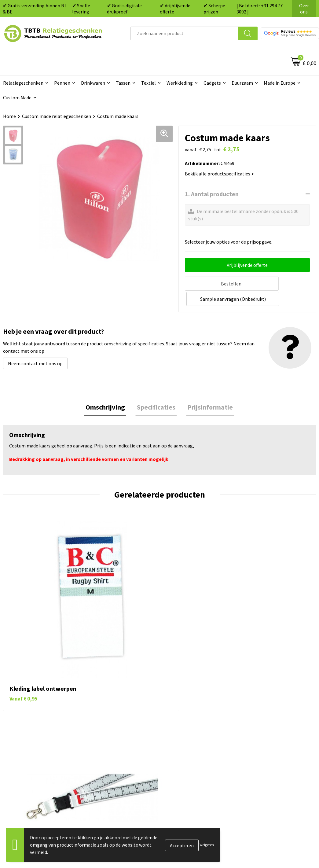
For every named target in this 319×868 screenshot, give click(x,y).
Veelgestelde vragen (111, 691)
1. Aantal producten (212, 194)
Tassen (123, 83)
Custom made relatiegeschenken (57, 116)
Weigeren (207, 845)
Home (9, 116)
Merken (175, 756)
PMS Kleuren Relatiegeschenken (124, 728)
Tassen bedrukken (186, 700)
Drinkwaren (93, 83)
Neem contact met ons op (35, 347)
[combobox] (184, 33)
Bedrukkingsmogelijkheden (119, 719)
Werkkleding (180, 83)
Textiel (148, 83)
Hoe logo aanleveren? (113, 737)
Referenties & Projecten (270, 719)
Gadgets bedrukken (187, 719)
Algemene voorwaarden (269, 747)
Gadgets (212, 83)
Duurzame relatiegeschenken (198, 709)
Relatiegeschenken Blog (270, 709)
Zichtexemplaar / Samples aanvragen (117, 751)
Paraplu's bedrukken (188, 747)
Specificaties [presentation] (156, 391)
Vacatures (255, 700)
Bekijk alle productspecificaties (219, 174)
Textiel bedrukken (186, 737)
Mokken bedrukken (187, 728)
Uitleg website (105, 709)
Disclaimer (256, 737)
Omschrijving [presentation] (108, 391)
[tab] (108, 391)
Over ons (304, 9)
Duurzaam (242, 83)
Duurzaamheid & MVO (112, 765)
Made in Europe (280, 83)
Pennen (62, 83)
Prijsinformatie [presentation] (207, 391)
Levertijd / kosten (108, 700)
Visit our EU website (265, 756)
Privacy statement (264, 728)
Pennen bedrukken (187, 691)
